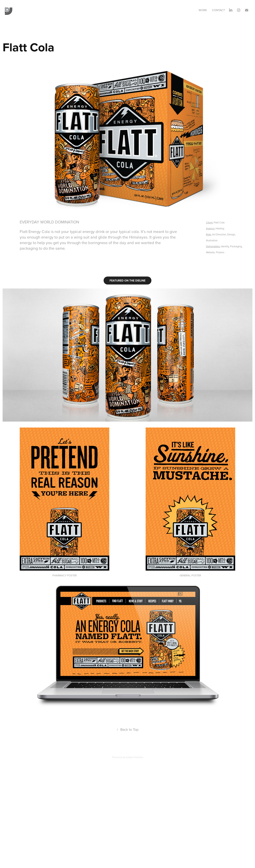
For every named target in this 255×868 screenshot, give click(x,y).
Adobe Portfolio (134, 757)
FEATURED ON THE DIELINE (127, 281)
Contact (218, 10)
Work (203, 10)
